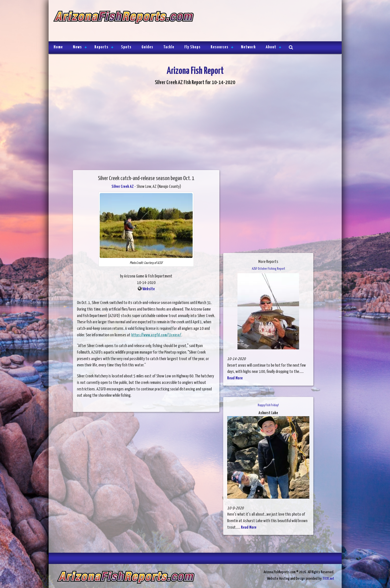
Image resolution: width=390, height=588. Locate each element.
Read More (235, 378)
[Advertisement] (266, 21)
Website (149, 289)
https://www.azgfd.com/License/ (156, 335)
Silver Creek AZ (123, 187)
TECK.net (328, 579)
